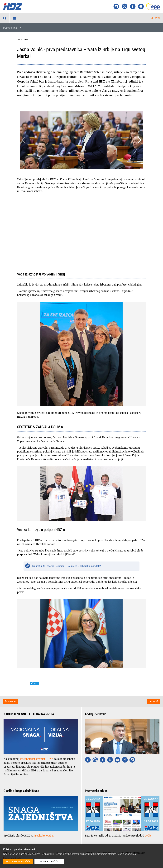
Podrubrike (10, 28)
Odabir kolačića (49, 861)
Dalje (152, 701)
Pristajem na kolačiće (18, 861)
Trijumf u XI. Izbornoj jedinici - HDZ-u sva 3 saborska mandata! (66, 566)
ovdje (148, 836)
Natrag (12, 701)
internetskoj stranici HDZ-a (37, 759)
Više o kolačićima (127, 854)
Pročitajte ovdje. (44, 836)
